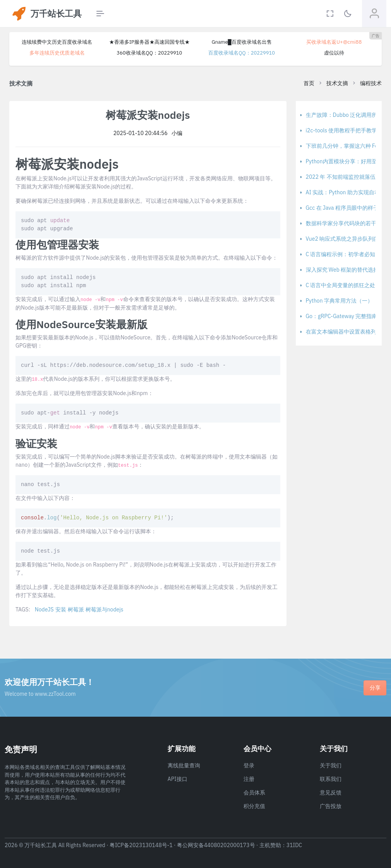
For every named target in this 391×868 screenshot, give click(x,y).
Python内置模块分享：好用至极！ (347, 161)
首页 (309, 83)
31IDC (294, 845)
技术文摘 (337, 83)
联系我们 (331, 779)
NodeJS (44, 609)
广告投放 (331, 806)
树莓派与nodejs (105, 609)
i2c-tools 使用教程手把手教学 (342, 130)
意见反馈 (331, 793)
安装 (61, 609)
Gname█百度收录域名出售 (242, 42)
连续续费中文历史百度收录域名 (57, 42)
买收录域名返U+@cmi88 (334, 42)
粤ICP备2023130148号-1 (141, 845)
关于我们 (331, 765)
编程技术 (371, 83)
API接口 (177, 779)
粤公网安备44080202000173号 (216, 845)
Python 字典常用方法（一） (339, 301)
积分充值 (254, 806)
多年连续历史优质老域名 (57, 53)
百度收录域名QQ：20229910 (242, 53)
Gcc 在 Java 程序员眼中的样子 (342, 208)
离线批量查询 (184, 765)
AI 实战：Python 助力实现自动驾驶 (348, 192)
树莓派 (76, 609)
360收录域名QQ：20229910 (149, 53)
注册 (249, 779)
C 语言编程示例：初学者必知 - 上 (346, 254)
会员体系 (254, 793)
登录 (249, 765)
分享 (375, 688)
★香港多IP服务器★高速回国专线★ (149, 42)
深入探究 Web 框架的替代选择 (342, 270)
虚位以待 (334, 53)
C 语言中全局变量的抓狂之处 (341, 285)
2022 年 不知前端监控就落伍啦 (343, 177)
